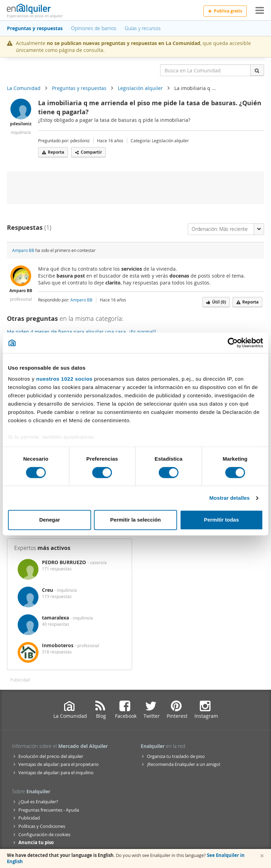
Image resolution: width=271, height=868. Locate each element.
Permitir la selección (135, 520)
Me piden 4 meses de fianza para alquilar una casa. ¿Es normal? (81, 332)
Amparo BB (23, 250)
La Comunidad (24, 88)
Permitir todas (221, 520)
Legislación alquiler (140, 88)
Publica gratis (225, 11)
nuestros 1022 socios (64, 379)
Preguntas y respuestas (79, 88)
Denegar (50, 520)
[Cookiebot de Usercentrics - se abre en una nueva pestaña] (233, 343)
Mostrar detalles (230, 498)
